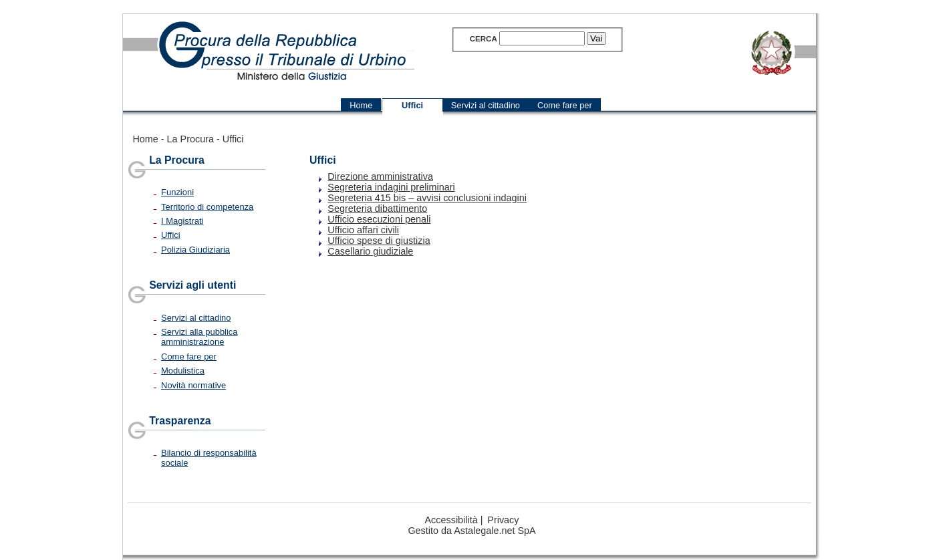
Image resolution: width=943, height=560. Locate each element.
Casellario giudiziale (370, 251)
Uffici (233, 139)
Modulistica (183, 371)
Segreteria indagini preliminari (391, 187)
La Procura (190, 139)
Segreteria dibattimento (377, 208)
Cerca (484, 39)
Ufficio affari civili (363, 230)
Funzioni (177, 192)
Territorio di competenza (207, 207)
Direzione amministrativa (380, 176)
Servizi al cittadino (196, 318)
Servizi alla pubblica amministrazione (199, 337)
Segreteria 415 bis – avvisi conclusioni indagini (427, 198)
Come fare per (189, 357)
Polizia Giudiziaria (195, 250)
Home (145, 139)
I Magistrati (182, 221)
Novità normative (193, 385)
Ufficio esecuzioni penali (379, 219)
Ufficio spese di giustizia (379, 241)
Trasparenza (180, 421)
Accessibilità (451, 520)
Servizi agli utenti (192, 285)
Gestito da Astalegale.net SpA (471, 531)
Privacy (503, 520)
